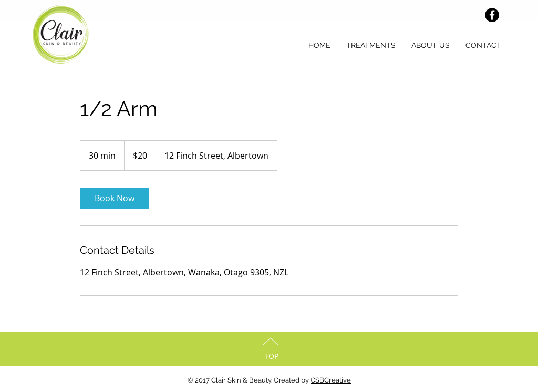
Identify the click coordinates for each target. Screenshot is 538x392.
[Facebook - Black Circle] (492, 15)
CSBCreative (331, 380)
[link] (115, 198)
